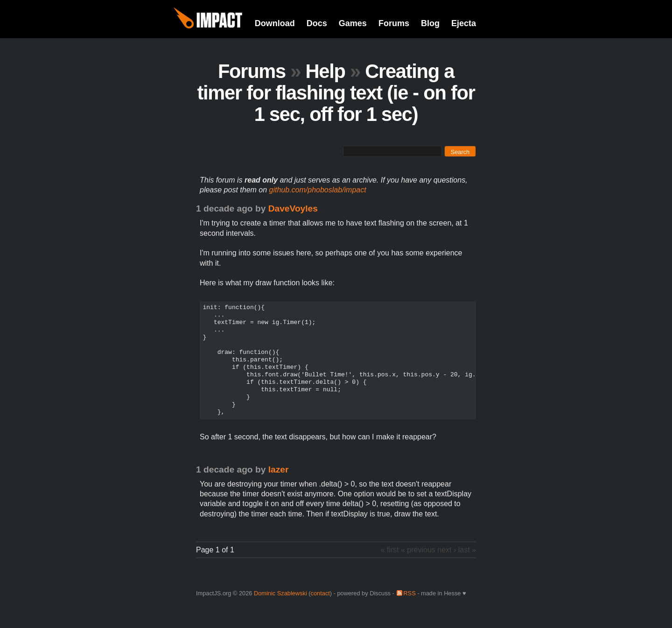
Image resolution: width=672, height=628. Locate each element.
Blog (430, 23)
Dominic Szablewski (280, 593)
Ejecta (464, 23)
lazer (279, 469)
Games (353, 23)
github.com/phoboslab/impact (318, 190)
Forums (394, 23)
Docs (317, 23)
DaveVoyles (293, 208)
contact (320, 593)
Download (275, 23)
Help (325, 71)
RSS (409, 593)
